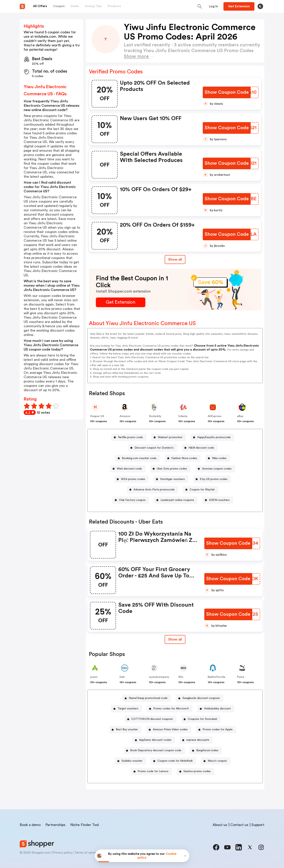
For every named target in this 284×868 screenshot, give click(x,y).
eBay (240, 416)
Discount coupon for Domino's (154, 448)
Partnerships (55, 825)
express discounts (198, 740)
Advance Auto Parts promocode (154, 490)
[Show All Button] (175, 639)
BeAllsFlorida (216, 677)
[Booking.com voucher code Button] (138, 458)
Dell (122, 677)
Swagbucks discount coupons (201, 698)
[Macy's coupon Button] (216, 761)
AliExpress (215, 416)
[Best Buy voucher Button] (125, 730)
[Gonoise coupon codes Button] (215, 469)
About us (220, 825)
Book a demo (30, 825)
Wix (181, 677)
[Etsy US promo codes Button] (212, 479)
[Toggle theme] (260, 6)
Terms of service (87, 853)
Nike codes (219, 458)
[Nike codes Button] (218, 458)
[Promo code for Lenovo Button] (151, 771)
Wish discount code (129, 469)
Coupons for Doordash (202, 719)
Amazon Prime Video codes (170, 730)
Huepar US (97, 416)
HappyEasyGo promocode (214, 437)
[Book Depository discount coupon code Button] (154, 751)
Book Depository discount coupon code (156, 750)
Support (258, 825)
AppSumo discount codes (155, 740)
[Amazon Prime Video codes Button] (169, 730)
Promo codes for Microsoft (171, 709)
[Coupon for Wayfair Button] (201, 490)
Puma (241, 677)
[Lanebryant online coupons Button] (176, 500)
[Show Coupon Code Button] (227, 92)
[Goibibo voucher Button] (130, 761)
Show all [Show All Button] (175, 259)
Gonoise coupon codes (217, 469)
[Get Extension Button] (121, 302)
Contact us (239, 825)
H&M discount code (201, 448)
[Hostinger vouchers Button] (171, 479)
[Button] (213, 6)
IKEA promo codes (133, 479)
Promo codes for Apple (218, 730)
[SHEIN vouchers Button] (218, 500)
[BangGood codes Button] (206, 751)
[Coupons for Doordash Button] (201, 719)
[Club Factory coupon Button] (131, 500)
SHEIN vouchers (219, 500)
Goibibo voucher (132, 761)
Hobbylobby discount (217, 709)
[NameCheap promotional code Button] (147, 698)
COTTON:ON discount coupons (152, 719)
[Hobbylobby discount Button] (216, 709)
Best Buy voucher (127, 730)
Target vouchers (128, 709)
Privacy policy (63, 853)
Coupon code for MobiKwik (175, 761)
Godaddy (155, 416)
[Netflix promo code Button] (129, 437)
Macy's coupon (217, 761)
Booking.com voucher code (139, 458)
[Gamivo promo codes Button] (195, 771)
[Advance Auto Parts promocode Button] (152, 490)
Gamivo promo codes (197, 771)
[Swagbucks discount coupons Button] (199, 698)
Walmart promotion (170, 437)
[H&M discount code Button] (200, 448)
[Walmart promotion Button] (168, 437)
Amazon (125, 416)
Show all (175, 639)
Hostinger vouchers (172, 479)
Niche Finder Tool (85, 825)
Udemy (183, 416)
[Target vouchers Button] (126, 709)
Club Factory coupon (132, 500)
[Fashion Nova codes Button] (183, 458)
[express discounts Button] (196, 740)
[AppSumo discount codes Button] (154, 740)
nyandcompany (159, 677)
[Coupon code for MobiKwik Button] (173, 761)
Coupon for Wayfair (202, 490)
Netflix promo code (130, 437)
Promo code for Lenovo (153, 771)
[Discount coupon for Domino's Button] (152, 448)
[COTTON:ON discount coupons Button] (150, 719)
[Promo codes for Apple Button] (216, 730)
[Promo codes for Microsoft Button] (170, 709)
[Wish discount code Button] (128, 469)
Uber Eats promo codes (172, 469)
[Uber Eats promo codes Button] (170, 469)
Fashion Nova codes (184, 458)
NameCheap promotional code (148, 698)
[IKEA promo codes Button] (131, 479)
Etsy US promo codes (214, 479)
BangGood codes (207, 750)
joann (94, 677)
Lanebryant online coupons (177, 500)
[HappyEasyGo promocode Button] (212, 437)
